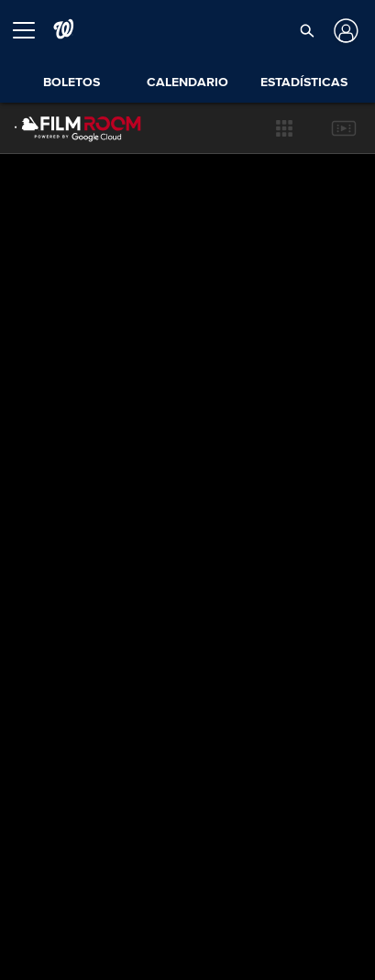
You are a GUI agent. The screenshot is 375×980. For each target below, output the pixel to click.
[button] (307, 30)
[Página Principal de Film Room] (63, 128)
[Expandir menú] (31, 30)
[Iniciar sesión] (344, 31)
